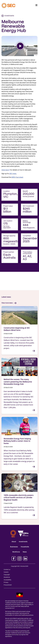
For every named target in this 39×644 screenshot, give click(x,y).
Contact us (7, 570)
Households (25, 547)
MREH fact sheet (17, 177)
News (25, 552)
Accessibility (7, 580)
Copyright (7, 575)
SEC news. (13, 174)
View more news (9, 303)
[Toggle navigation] (36, 5)
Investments (8, 16)
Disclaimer (7, 577)
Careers (6, 572)
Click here (5, 170)
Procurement (8, 585)
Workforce (16, 552)
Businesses (14, 547)
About (14, 542)
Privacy (6, 582)
